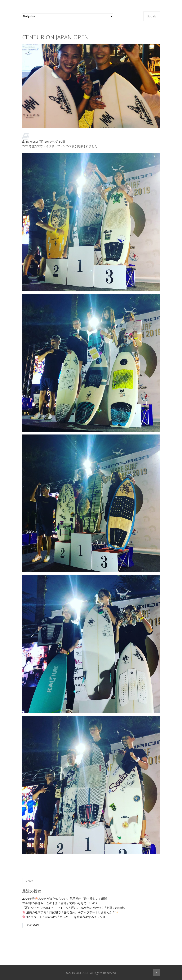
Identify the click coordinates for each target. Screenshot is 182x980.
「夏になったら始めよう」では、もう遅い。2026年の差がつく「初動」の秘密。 (74, 908)
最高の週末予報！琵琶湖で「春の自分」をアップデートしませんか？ (70, 912)
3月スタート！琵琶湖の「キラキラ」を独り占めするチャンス (64, 917)
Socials (152, 16)
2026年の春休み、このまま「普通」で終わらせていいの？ (60, 903)
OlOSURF (33, 925)
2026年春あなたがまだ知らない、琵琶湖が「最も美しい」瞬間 (65, 898)
